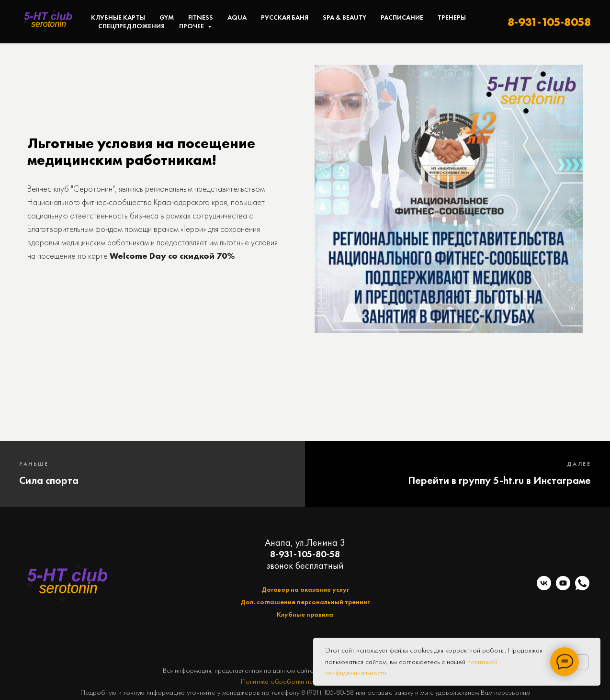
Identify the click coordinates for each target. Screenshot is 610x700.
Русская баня (285, 17)
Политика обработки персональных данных (305, 681)
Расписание (402, 17)
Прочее (192, 26)
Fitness (201, 17)
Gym (167, 17)
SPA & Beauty (345, 17)
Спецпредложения (131, 26)
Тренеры (452, 17)
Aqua (237, 17)
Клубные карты (118, 17)
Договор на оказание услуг (305, 589)
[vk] (544, 588)
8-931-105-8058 (549, 22)
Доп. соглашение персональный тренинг (305, 602)
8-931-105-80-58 (305, 554)
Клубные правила (305, 614)
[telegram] (582, 583)
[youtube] (563, 588)
